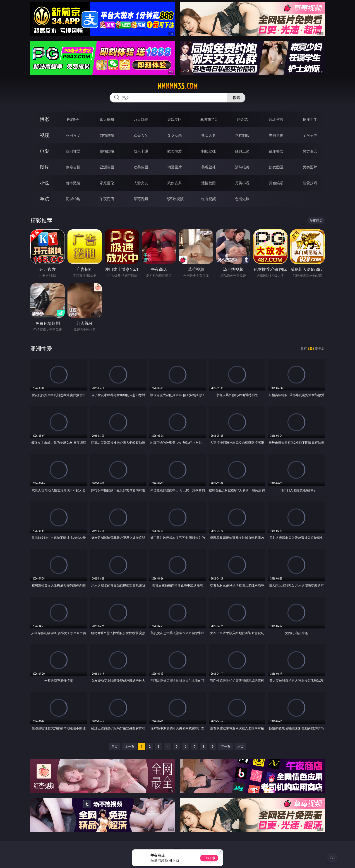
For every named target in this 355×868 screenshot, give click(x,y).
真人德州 (107, 119)
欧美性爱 (175, 151)
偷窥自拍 (73, 167)
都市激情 (73, 183)
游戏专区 (175, 119)
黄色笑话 (276, 183)
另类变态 (310, 151)
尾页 (240, 746)
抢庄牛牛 (310, 119)
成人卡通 (141, 151)
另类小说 (242, 183)
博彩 (44, 119)
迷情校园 (209, 183)
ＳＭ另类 (310, 135)
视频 (44, 135)
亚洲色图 (107, 167)
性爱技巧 (310, 183)
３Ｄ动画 (175, 135)
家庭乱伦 (107, 183)
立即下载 (209, 858)
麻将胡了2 (208, 119)
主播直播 (276, 135)
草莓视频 (141, 199)
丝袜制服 (242, 135)
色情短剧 (242, 199)
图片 (44, 167)
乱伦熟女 (276, 151)
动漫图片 (175, 167)
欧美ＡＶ (141, 135)
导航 (44, 199)
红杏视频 (209, 199)
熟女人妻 (209, 135)
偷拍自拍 (107, 151)
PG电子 (73, 119)
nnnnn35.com (177, 86)
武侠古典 (175, 183)
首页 (115, 746)
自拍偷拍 (107, 135)
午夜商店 (107, 199)
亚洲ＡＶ (73, 135)
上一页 (130, 746)
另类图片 (310, 167)
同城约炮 (73, 199)
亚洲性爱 (73, 151)
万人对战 (141, 119)
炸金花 (242, 119)
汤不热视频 (175, 199)
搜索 (236, 98)
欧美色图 (141, 167)
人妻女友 (141, 183)
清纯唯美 (242, 167)
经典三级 (242, 151)
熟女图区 (276, 167)
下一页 (225, 746)
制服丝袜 (209, 151)
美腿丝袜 (209, 167)
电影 (44, 151)
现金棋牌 (276, 119)
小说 (44, 183)
